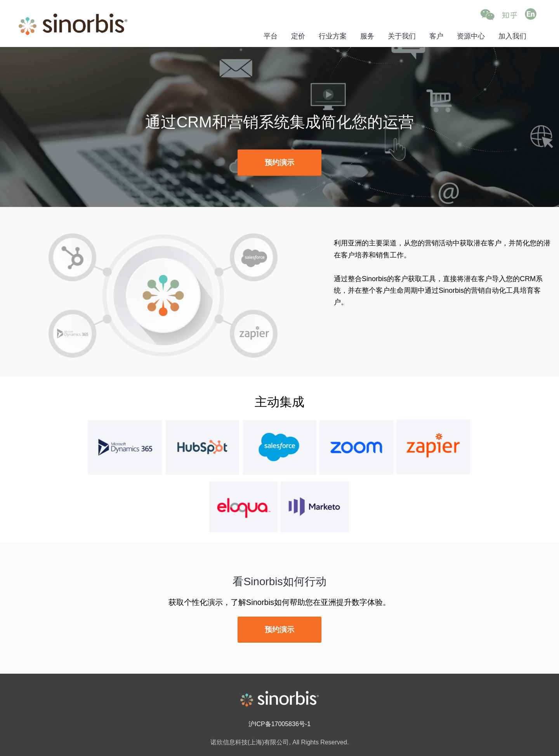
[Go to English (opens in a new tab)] (531, 15)
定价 (298, 36)
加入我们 (512, 36)
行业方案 (333, 36)
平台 (271, 36)
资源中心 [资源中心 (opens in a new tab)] (471, 36)
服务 (367, 36)
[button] (487, 15)
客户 (436, 36)
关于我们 (402, 36)
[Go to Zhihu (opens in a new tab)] (510, 15)
